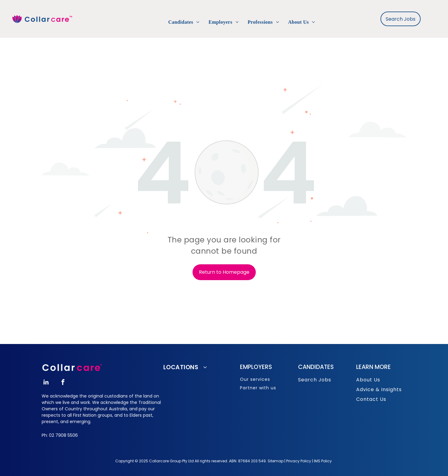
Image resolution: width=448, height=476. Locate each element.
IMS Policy (323, 461)
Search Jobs (315, 380)
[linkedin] (46, 383)
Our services (255, 379)
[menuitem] (184, 22)
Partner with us (258, 388)
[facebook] (63, 383)
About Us (368, 380)
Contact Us (371, 399)
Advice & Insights (379, 389)
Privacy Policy (299, 461)
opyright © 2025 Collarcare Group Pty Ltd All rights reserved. (173, 461)
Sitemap (276, 461)
